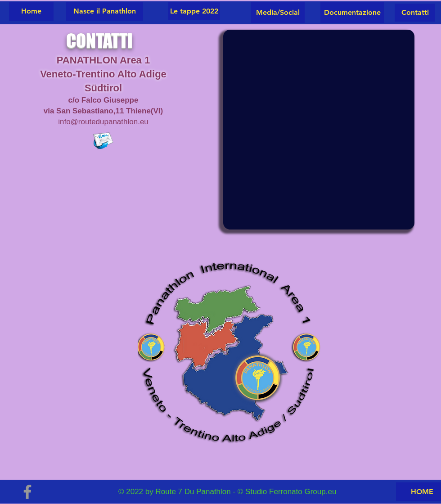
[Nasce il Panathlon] (105, 11)
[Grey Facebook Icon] (27, 492)
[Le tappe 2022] (194, 11)
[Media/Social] (278, 13)
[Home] (31, 11)
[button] (415, 13)
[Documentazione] (352, 13)
